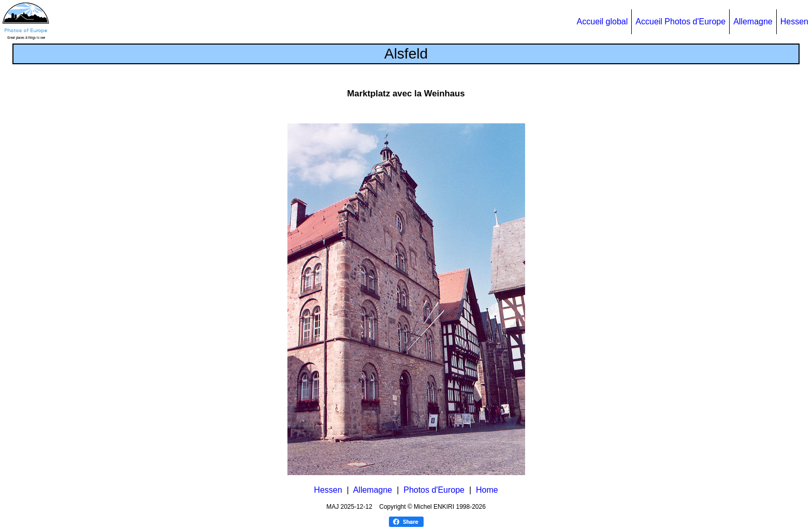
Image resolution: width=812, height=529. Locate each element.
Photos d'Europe (434, 490)
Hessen (794, 22)
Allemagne (753, 22)
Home (487, 490)
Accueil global (603, 22)
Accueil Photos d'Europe (680, 22)
